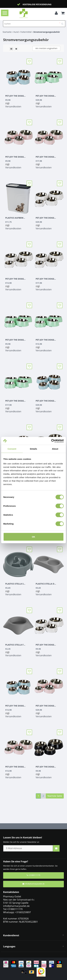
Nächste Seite (55, 796)
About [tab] (55, 449)
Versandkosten (13, 106)
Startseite (7, 32)
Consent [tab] (12, 449)
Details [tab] (33, 449)
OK (34, 537)
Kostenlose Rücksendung (37, 4)
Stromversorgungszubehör (47, 32)
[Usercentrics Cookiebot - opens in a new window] (51, 441)
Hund (16, 32)
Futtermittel (26, 32)
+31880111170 (33, 875)
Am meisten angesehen (46, 48)
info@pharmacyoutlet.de (33, 884)
